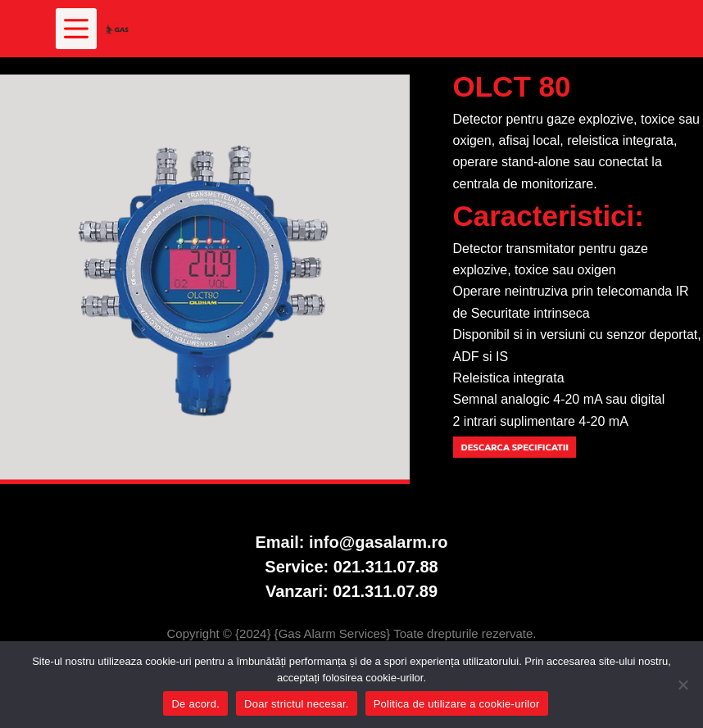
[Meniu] (76, 29)
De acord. (195, 704)
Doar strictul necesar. (297, 704)
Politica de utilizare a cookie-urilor (457, 704)
